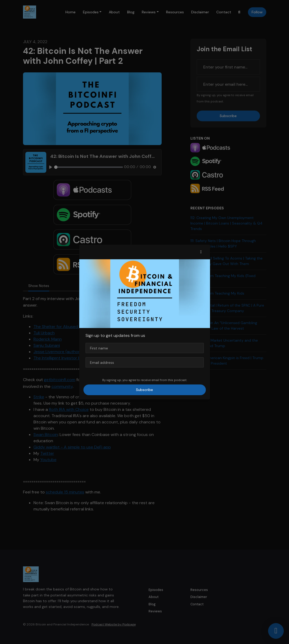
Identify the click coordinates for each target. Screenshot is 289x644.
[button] (201, 252)
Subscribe (144, 390)
